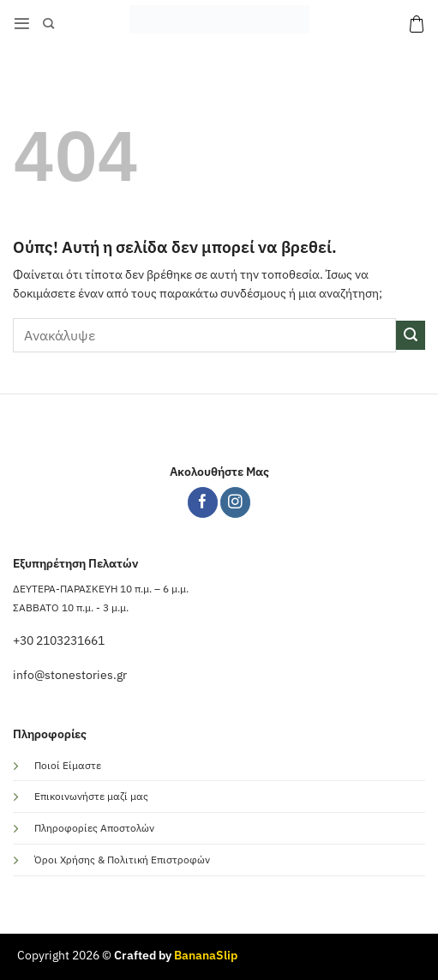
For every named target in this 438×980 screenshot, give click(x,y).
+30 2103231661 (59, 640)
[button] (22, 24)
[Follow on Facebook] (203, 502)
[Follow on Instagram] (235, 502)
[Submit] (411, 335)
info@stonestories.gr (70, 675)
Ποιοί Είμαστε (68, 765)
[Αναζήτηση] (48, 24)
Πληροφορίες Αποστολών (94, 827)
